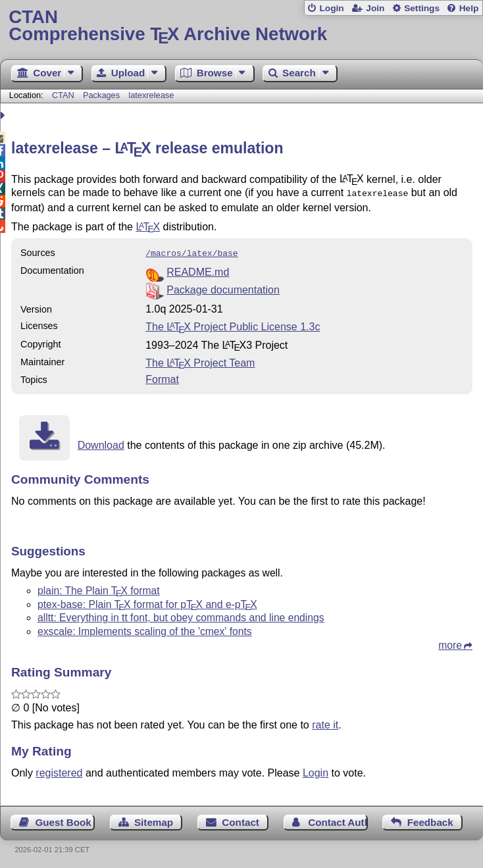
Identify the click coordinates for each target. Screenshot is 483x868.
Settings (422, 8)
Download (101, 443)
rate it (325, 722)
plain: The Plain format (99, 588)
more (450, 643)
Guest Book (64, 820)
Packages (103, 95)
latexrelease (151, 95)
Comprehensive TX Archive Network (241, 26)
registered (59, 770)
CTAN (63, 95)
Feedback (430, 820)
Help (469, 8)
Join (375, 8)
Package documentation (223, 287)
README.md (198, 269)
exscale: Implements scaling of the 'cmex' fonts (145, 629)
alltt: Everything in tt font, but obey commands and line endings (181, 615)
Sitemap (154, 820)
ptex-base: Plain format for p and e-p (147, 602)
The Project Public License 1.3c (233, 324)
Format (162, 377)
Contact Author (338, 820)
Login (331, 8)
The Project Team (200, 360)
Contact (241, 820)
